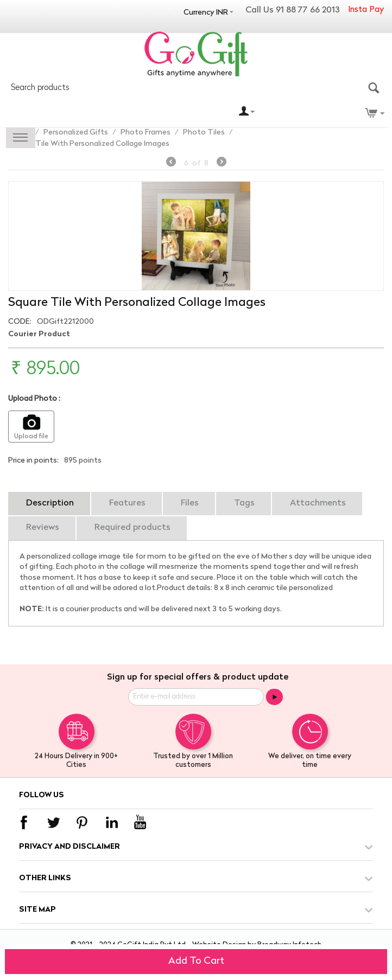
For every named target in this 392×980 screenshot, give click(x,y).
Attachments (318, 503)
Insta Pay (366, 10)
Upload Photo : (34, 399)
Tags (244, 503)
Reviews (43, 528)
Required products (132, 528)
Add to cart (196, 961)
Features (127, 503)
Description (50, 503)
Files (190, 503)
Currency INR (206, 13)
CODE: (20, 322)
